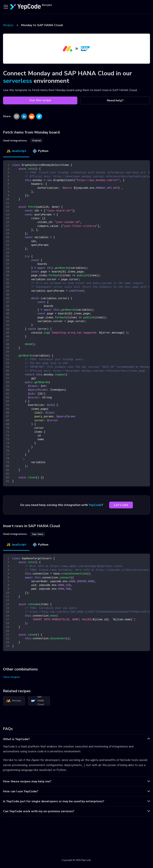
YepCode (95, 505)
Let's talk (121, 505)
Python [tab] (40, 151)
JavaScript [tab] (16, 151)
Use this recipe (40, 100)
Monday (14, 701)
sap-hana (38, 534)
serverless (18, 81)
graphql (37, 140)
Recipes (8, 25)
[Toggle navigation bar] (6, 7)
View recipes (11, 677)
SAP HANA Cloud (38, 701)
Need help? (115, 100)
